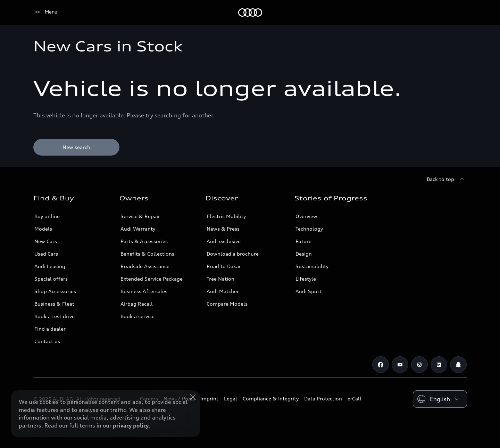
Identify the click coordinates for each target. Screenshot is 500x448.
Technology (309, 229)
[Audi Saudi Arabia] (45, 13)
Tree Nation (220, 279)
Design (304, 254)
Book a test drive (55, 316)
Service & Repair (140, 216)
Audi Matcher (223, 291)
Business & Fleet (54, 304)
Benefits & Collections (147, 254)
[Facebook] (381, 365)
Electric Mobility (226, 216)
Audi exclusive (224, 241)
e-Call (355, 399)
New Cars (46, 241)
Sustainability (312, 266)
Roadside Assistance (145, 266)
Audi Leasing (50, 266)
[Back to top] (447, 179)
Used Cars (46, 254)
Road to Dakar (224, 266)
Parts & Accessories (144, 241)
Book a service (137, 316)
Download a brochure (233, 254)
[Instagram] (419, 365)
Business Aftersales (144, 291)
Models (43, 229)
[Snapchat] (458, 365)
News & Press (223, 229)
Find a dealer (50, 329)
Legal (231, 399)
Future (303, 241)
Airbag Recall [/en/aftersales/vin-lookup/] (137, 304)
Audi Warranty (138, 229)
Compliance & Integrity (271, 399)
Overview (306, 216)
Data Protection (323, 399)
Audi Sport (309, 291)
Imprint (209, 399)
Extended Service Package (152, 279)
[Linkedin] (439, 365)
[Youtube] (400, 365)
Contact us (47, 341)
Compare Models (227, 304)
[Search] (458, 13)
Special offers (51, 279)
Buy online (47, 216)
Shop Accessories (55, 291)
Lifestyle (306, 279)
